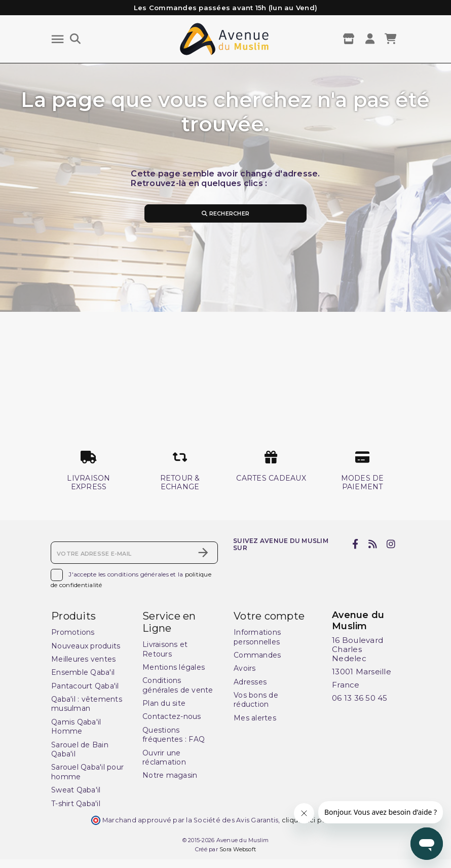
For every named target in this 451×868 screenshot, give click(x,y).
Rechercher (225, 213)
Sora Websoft (238, 849)
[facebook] (355, 544)
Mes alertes (255, 718)
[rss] (372, 544)
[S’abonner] (203, 553)
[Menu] (58, 39)
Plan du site (164, 703)
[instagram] (391, 544)
